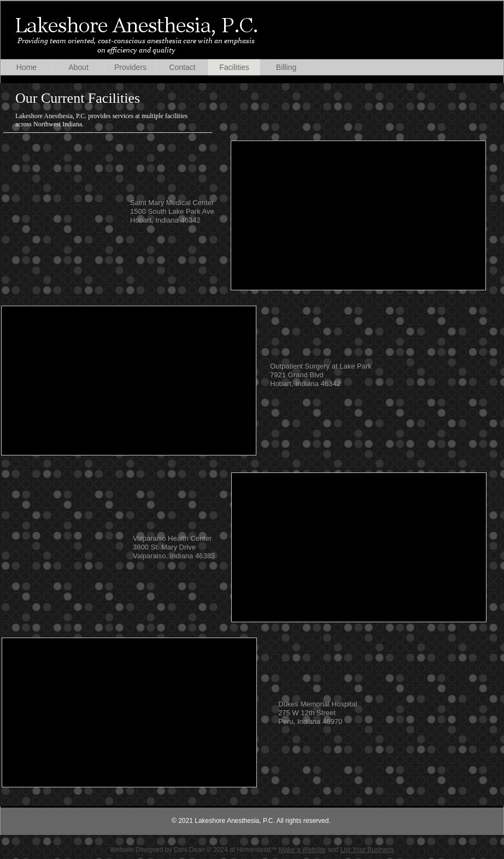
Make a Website (302, 850)
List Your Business (367, 850)
